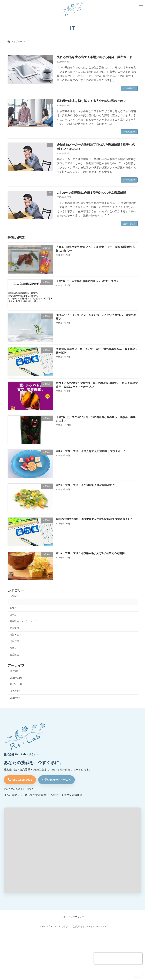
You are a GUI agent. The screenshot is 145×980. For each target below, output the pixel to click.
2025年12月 (16, 678)
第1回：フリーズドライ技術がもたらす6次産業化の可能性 (90, 553)
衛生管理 (14, 641)
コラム (13, 615)
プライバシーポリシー (73, 917)
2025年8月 (15, 698)
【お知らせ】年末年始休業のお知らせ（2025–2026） (87, 281)
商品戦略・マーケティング (23, 621)
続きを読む (129, 88)
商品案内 (14, 628)
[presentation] (118, 958)
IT (11, 602)
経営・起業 (15, 635)
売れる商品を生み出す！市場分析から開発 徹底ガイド (94, 57)
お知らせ (14, 608)
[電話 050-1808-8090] (20, 780)
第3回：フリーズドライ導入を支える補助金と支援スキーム (91, 451)
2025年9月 (15, 691)
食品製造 (14, 655)
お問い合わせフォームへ (56, 780)
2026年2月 (15, 671)
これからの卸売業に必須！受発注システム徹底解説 (91, 193)
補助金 (13, 648)
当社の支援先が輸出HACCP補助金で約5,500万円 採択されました (94, 519)
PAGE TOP (138, 973)
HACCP (14, 596)
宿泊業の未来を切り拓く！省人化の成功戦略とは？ (91, 101)
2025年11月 (16, 685)
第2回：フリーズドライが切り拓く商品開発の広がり (87, 485)
